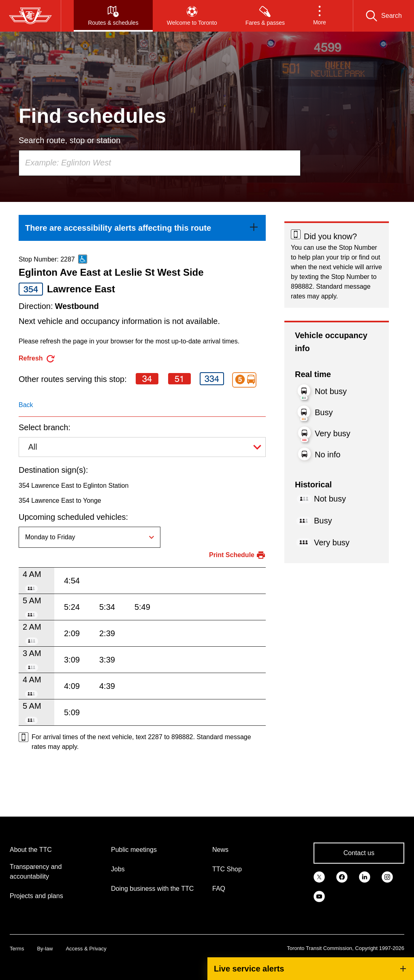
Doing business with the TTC (152, 889)
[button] (320, 16)
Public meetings (134, 850)
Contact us (359, 853)
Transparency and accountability (36, 872)
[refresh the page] (37, 359)
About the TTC (31, 850)
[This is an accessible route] (83, 259)
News (220, 850)
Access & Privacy (86, 949)
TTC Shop (227, 869)
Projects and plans (36, 896)
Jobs (118, 869)
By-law (45, 949)
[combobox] (160, 163)
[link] (142, 228)
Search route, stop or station (69, 140)
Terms (17, 949)
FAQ (219, 889)
